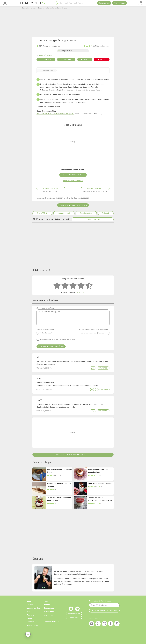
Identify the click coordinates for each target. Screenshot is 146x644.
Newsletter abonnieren (104, 611)
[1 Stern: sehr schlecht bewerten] (57, 286)
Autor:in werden (33, 608)
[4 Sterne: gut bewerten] (81, 286)
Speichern (66, 59)
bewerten (97, 46)
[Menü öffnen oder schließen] (5, 3)
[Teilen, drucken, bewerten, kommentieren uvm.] (28, 634)
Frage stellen (104, 3)
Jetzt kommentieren (73, 180)
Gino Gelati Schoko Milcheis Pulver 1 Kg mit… (55, 114)
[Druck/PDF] (42, 213)
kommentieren (48, 46)
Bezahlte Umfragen (52, 622)
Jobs (28, 612)
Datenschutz (49, 608)
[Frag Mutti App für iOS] (71, 609)
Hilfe (46, 601)
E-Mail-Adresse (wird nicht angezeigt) (93, 330)
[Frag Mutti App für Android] (77, 609)
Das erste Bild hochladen (73, 205)
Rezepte (49, 55)
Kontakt (47, 605)
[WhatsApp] (117, 624)
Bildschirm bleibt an (49, 71)
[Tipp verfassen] (120, 3)
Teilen (85, 59)
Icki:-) (39, 357)
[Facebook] (111, 624)
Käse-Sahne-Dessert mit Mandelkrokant (98, 471)
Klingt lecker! (74, 175)
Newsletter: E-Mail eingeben (101, 601)
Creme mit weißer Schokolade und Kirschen (59, 499)
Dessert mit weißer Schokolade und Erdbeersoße (100, 499)
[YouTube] (92, 624)
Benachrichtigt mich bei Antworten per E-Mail (57, 340)
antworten (103, 368)
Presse (29, 618)
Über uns (30, 615)
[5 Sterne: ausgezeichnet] (89, 286)
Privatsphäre (49, 612)
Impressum (49, 615)
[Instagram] (104, 624)
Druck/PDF (46, 59)
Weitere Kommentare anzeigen (73, 455)
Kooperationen (33, 622)
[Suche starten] (58, 3)
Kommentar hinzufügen (73, 317)
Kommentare (93, 219)
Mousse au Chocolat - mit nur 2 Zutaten (59, 485)
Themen (30, 605)
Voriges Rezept (51, 188)
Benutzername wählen (45, 330)
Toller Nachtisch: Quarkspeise (100, 484)
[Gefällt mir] (92, 368)
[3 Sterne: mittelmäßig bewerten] (73, 286)
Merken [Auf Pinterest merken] (102, 59)
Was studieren (32, 625)
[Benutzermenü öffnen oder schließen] (141, 3)
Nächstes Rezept (95, 188)
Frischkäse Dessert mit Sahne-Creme (59, 471)
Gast (39, 378)
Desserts (42, 55)
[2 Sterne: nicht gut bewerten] (65, 286)
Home (29, 601)
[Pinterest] (98, 624)
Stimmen (80, 292)
